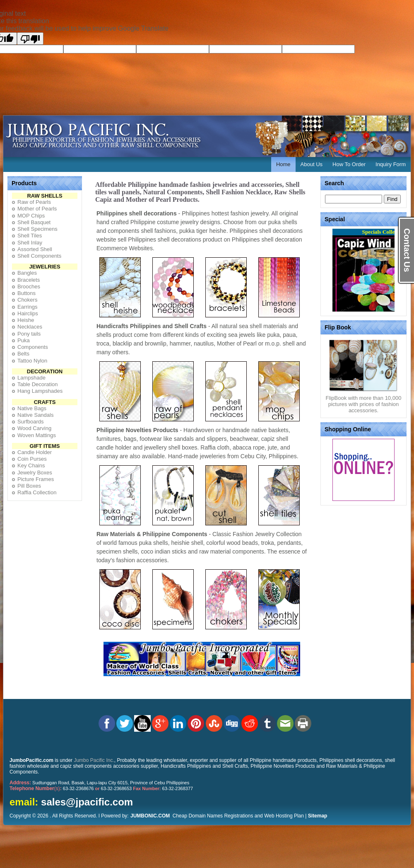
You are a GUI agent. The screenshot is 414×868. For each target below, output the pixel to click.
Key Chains (31, 465)
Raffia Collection (37, 492)
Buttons (26, 293)
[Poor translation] (30, 39)
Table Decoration (38, 384)
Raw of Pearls (34, 202)
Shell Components (39, 256)
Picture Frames (36, 479)
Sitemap (318, 816)
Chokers (27, 300)
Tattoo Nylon (32, 361)
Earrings (27, 307)
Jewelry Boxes (35, 473)
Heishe (26, 320)
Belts (23, 354)
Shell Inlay (30, 243)
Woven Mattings (37, 435)
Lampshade (31, 378)
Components (33, 347)
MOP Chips (31, 216)
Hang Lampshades (40, 391)
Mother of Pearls (37, 209)
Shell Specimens (37, 229)
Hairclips (28, 313)
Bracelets (29, 280)
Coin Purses (32, 459)
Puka (24, 340)
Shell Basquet (34, 222)
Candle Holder (35, 452)
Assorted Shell (35, 249)
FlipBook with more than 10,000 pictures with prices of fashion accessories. (364, 402)
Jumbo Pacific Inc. (94, 760)
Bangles (27, 273)
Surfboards (31, 422)
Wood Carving (34, 428)
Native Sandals (35, 415)
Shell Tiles (30, 236)
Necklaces (30, 327)
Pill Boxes (29, 486)
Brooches (29, 287)
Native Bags (32, 408)
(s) (36, 788)
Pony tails (29, 334)
